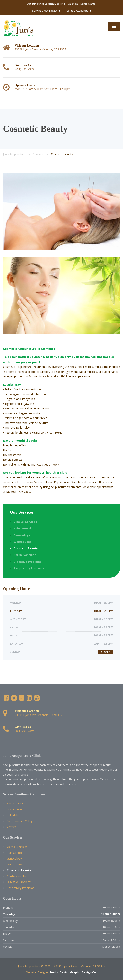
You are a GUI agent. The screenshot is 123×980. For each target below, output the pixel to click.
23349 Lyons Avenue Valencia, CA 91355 (79, 966)
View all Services (25, 522)
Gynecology (22, 535)
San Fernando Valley (20, 821)
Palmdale (13, 815)
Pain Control (22, 528)
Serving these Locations (46, 11)
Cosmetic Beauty (26, 548)
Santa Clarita (15, 803)
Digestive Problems (27, 562)
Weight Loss (22, 542)
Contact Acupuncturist (79, 11)
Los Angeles (15, 809)
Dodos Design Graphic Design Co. (73, 972)
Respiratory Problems (29, 568)
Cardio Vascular (25, 555)
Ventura (12, 827)
